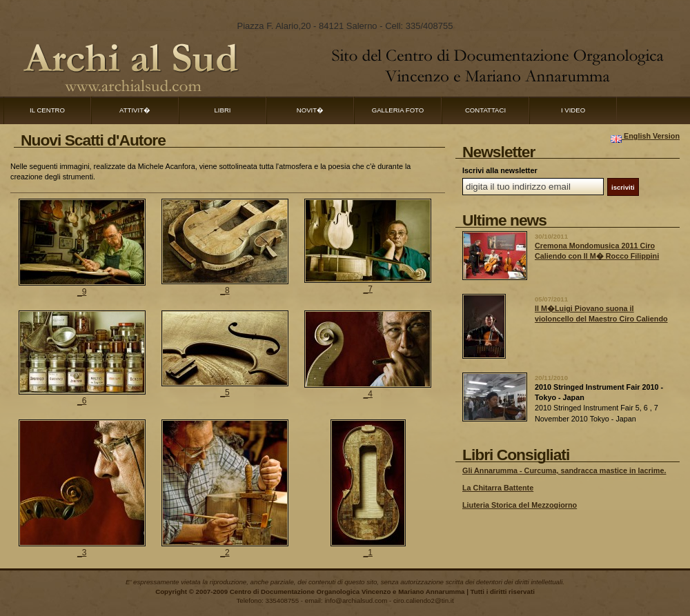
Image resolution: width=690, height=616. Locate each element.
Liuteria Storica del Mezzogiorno (520, 505)
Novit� (310, 110)
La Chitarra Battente (498, 488)
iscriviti (623, 187)
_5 (225, 393)
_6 (82, 401)
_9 (82, 292)
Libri (223, 110)
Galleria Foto (398, 110)
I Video (573, 110)
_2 (225, 553)
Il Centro (47, 110)
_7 (368, 289)
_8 (225, 290)
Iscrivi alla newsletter (500, 170)
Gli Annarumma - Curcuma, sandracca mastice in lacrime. (564, 470)
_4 (368, 394)
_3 (82, 553)
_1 (368, 553)
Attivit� (135, 110)
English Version (645, 136)
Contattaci (485, 110)
